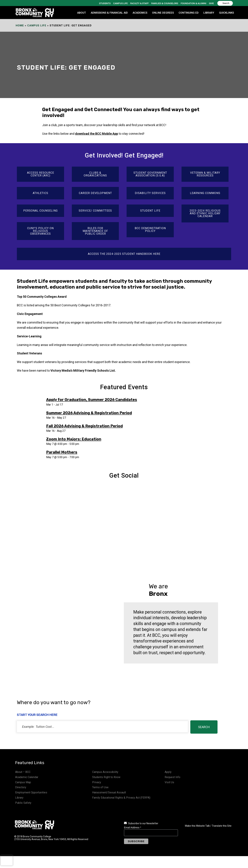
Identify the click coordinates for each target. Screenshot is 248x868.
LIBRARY (209, 13)
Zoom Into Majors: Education (74, 439)
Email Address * (133, 828)
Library (19, 798)
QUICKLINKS (226, 13)
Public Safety (23, 803)
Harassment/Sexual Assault (109, 792)
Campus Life (37, 25)
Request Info (172, 777)
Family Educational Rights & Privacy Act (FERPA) (121, 798)
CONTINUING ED (189, 13)
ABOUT (82, 13)
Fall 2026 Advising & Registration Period (84, 426)
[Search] (225, 3)
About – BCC (23, 772)
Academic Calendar (27, 777)
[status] (102, 727)
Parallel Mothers (62, 452)
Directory (21, 787)
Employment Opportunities (31, 792)
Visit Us (169, 782)
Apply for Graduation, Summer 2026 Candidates (92, 400)
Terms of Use (100, 787)
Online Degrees (163, 13)
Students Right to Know (106, 777)
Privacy (97, 782)
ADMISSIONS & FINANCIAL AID (109, 13)
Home (20, 25)
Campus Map (23, 782)
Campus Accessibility (105, 772)
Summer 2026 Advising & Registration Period (89, 413)
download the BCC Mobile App (97, 134)
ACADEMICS (140, 13)
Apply (168, 772)
